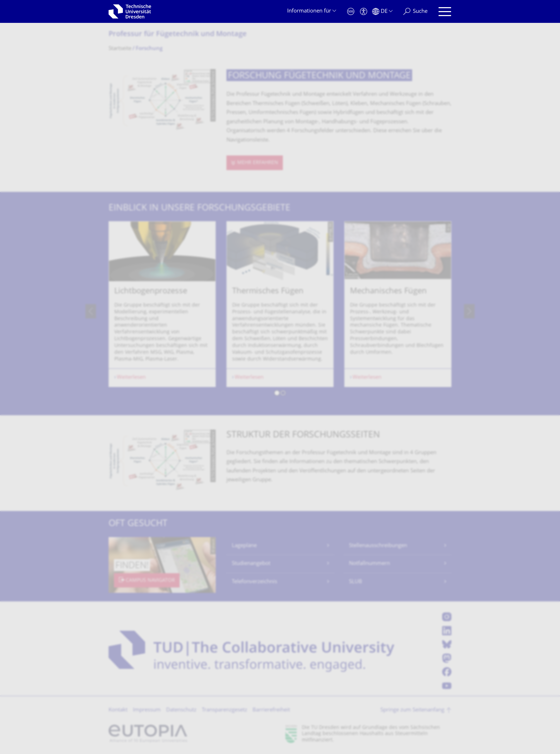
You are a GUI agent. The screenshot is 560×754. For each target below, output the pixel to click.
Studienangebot (251, 564)
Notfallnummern (369, 564)
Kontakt (118, 710)
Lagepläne (244, 546)
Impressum (147, 710)
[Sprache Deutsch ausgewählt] (382, 12)
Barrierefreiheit (271, 710)
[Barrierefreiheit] (364, 12)
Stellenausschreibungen (378, 546)
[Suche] (415, 12)
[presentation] (91, 311)
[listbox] (280, 311)
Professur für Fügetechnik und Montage (178, 34)
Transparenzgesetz (224, 710)
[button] (277, 394)
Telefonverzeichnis (254, 582)
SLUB (356, 582)
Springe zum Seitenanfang (412, 710)
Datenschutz (181, 710)
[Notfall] (351, 12)
